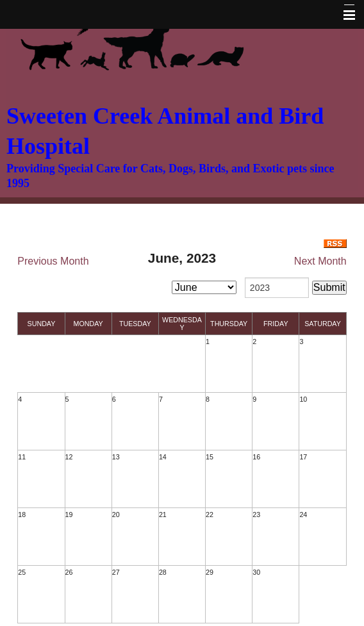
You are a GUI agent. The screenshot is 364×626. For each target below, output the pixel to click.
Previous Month (53, 261)
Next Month (320, 261)
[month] (204, 287)
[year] (277, 288)
